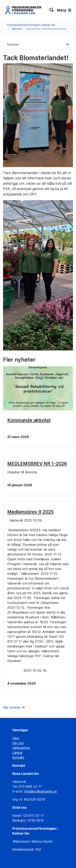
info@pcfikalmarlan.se (41, 791)
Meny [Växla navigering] (64, 10)
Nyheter (17, 29)
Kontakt (18, 757)
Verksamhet (21, 748)
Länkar (17, 753)
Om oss (18, 743)
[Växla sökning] (52, 10)
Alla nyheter (14, 707)
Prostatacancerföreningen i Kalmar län (31, 25)
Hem (16, 738)
